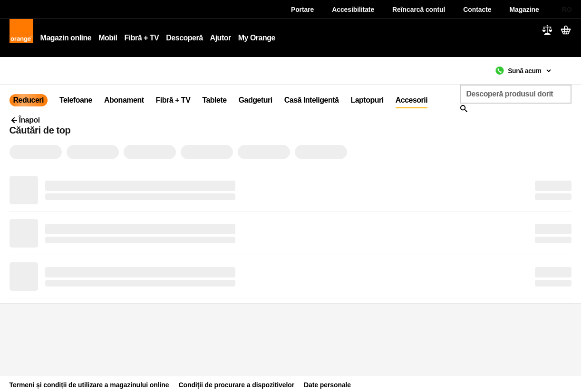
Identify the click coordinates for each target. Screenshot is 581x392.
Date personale (327, 385)
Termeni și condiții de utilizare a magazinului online (89, 385)
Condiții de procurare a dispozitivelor (237, 385)
